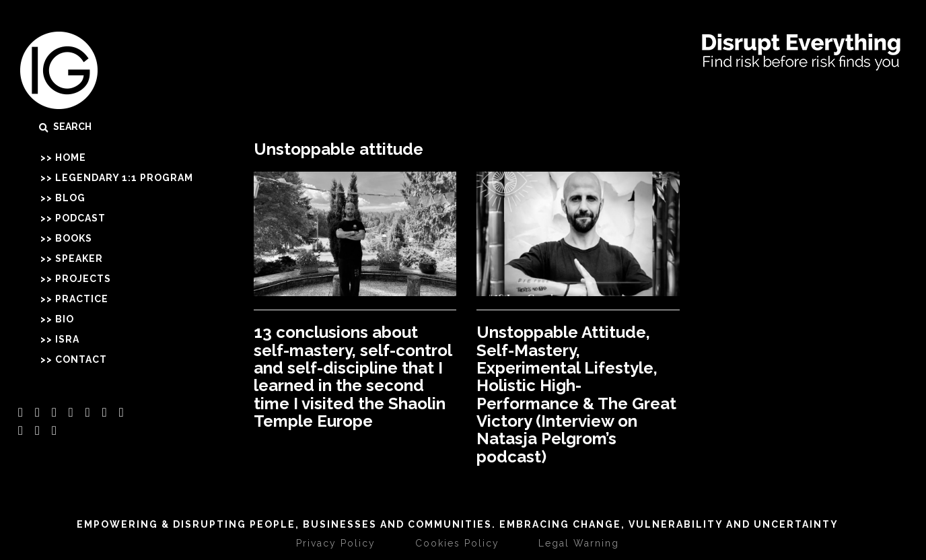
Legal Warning (579, 543)
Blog (70, 198)
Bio (65, 319)
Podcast (80, 218)
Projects (83, 279)
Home (71, 157)
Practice (82, 299)
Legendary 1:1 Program (124, 178)
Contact (81, 359)
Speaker (79, 258)
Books (74, 238)
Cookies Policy (457, 543)
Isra (67, 339)
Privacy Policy (336, 543)
